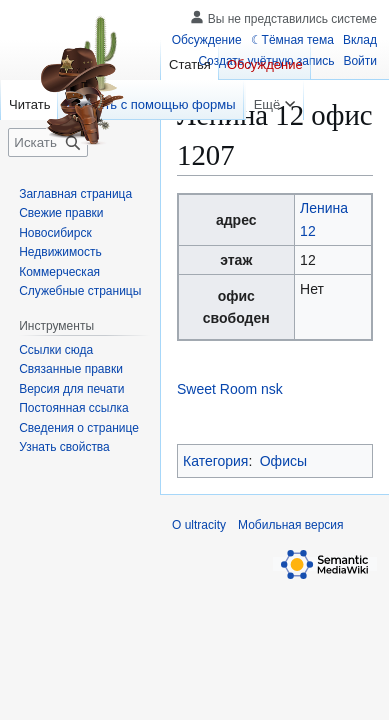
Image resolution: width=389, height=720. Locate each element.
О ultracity (199, 525)
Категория (215, 461)
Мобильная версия (291, 525)
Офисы (283, 461)
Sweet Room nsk (230, 389)
